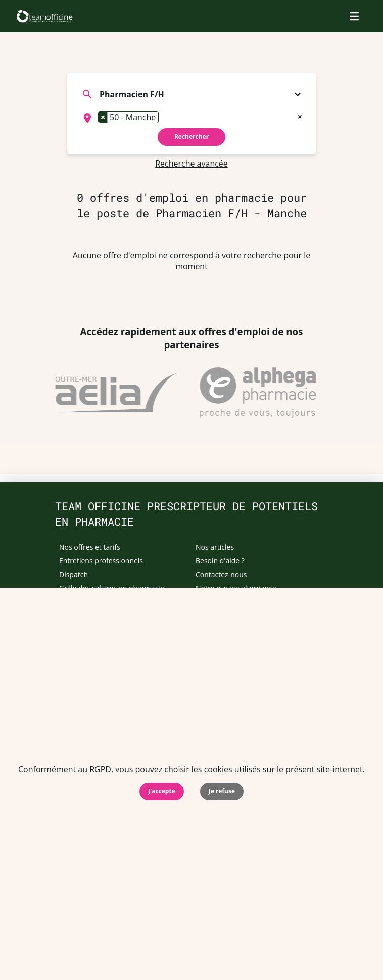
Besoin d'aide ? (220, 560)
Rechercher (191, 137)
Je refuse (222, 791)
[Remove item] (103, 117)
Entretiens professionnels (101, 560)
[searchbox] (164, 118)
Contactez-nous (221, 575)
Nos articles (215, 547)
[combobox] (191, 118)
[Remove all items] (300, 116)
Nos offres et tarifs (90, 547)
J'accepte (162, 791)
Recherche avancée (191, 164)
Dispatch (74, 575)
